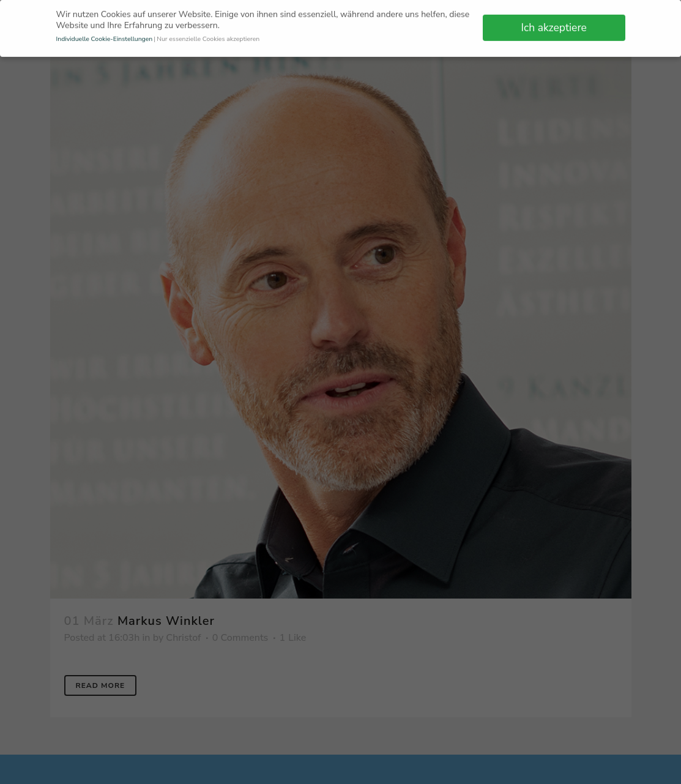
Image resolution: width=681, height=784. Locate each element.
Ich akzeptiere (554, 25)
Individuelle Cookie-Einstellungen (105, 36)
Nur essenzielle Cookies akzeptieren (208, 36)
